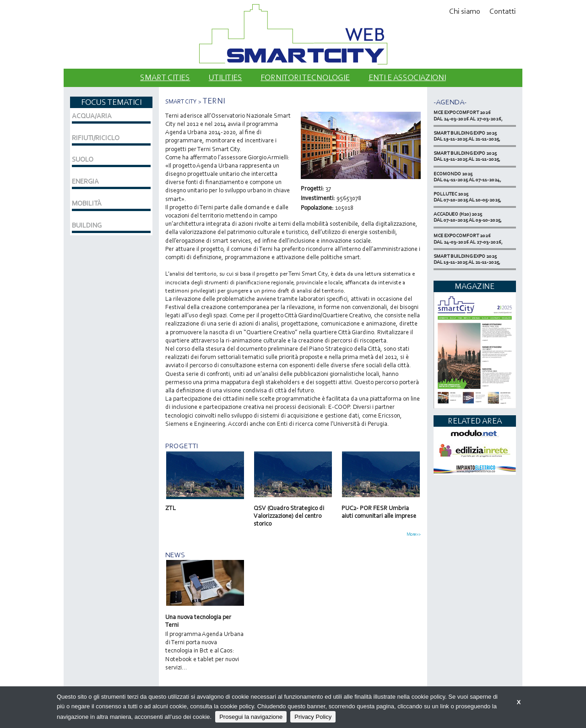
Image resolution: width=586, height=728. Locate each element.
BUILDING (87, 225)
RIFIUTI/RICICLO (96, 138)
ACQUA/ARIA (92, 116)
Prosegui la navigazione (251, 717)
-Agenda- (450, 102)
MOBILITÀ (87, 203)
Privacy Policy (313, 717)
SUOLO (83, 159)
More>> (414, 534)
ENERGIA (85, 181)
